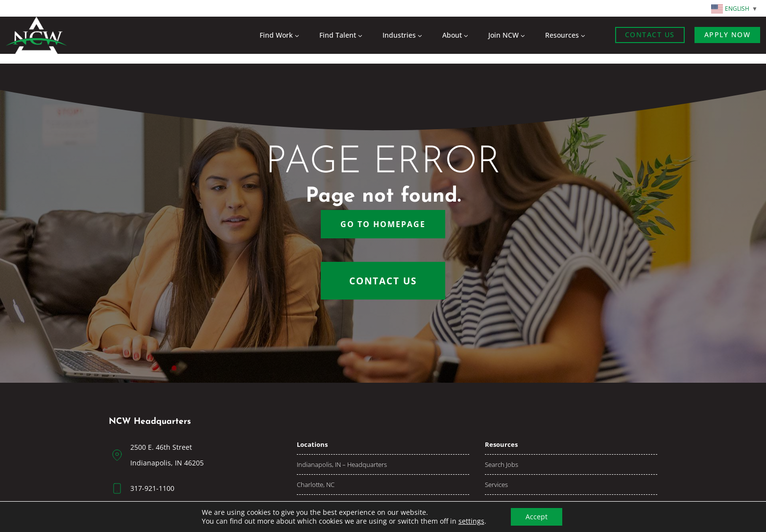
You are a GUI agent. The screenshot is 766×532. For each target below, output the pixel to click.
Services (496, 485)
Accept (537, 517)
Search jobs (502, 464)
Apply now (728, 35)
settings (471, 521)
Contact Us (650, 35)
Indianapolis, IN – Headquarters (342, 464)
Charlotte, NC (316, 485)
